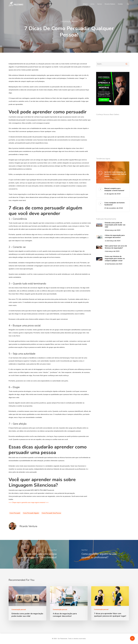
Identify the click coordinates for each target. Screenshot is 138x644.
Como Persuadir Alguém (31, 513)
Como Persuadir (15, 513)
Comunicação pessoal (69, 21)
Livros (92, 4)
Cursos (100, 4)
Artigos (85, 4)
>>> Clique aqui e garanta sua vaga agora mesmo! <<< (29, 502)
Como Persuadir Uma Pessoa (51, 513)
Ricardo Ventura (110, 4)
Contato (120, 4)
